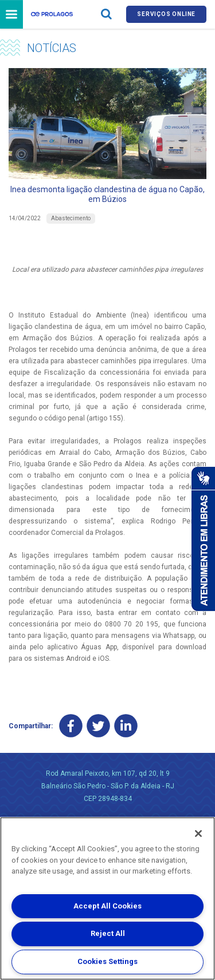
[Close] (198, 834)
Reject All (108, 933)
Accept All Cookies (107, 906)
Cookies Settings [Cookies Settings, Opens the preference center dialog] (107, 961)
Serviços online (166, 14)
